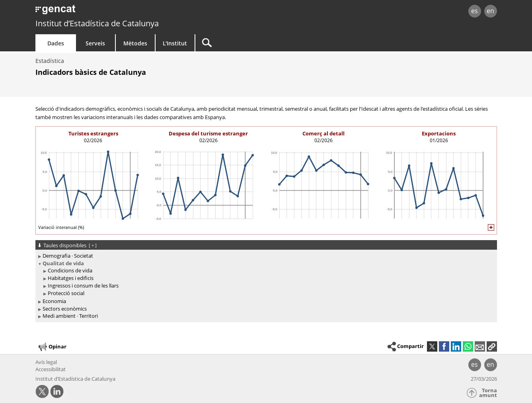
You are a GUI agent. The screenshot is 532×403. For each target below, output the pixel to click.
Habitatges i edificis (71, 278)
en (490, 11)
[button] (492, 346)
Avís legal (46, 362)
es (475, 11)
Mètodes (135, 43)
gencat (128, 12)
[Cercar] (263, 43)
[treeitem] (265, 256)
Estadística (50, 61)
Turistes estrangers (93, 133)
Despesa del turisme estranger (208, 133)
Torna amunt (488, 393)
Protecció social (66, 293)
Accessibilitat (51, 369)
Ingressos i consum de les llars (83, 286)
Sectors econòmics (65, 309)
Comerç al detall (323, 133)
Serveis (95, 43)
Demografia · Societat (68, 256)
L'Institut (175, 43)
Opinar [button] (52, 347)
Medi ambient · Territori (70, 316)
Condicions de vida (70, 270)
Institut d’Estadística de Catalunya (97, 23)
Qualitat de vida (63, 263)
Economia (54, 301)
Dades (56, 43)
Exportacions (439, 133)
